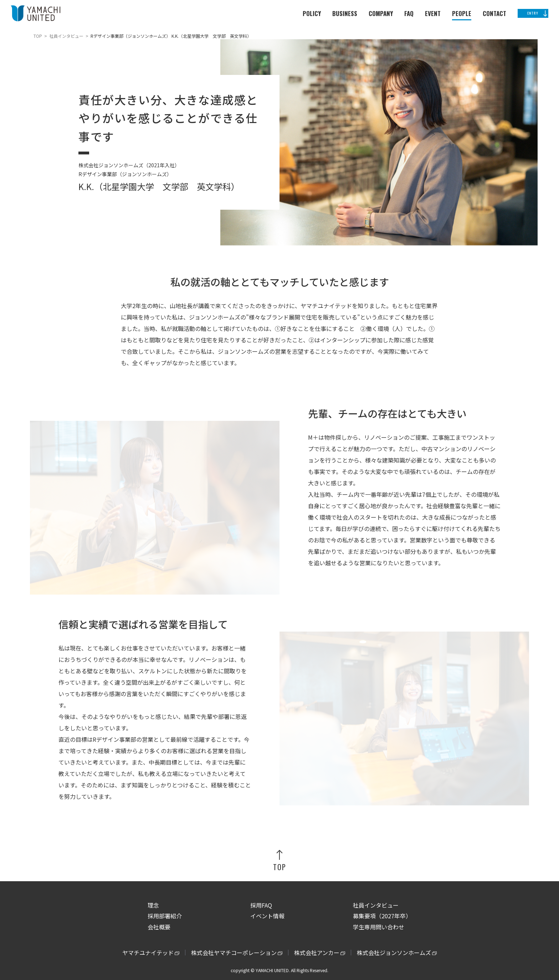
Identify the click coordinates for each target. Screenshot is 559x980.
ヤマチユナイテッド (148, 953)
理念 (153, 905)
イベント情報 (267, 916)
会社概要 (159, 927)
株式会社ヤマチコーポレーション (234, 953)
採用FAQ (261, 905)
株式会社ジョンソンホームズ (394, 953)
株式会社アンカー (317, 953)
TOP (38, 36)
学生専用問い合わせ (379, 927)
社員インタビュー (66, 36)
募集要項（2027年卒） (382, 916)
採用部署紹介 (165, 916)
